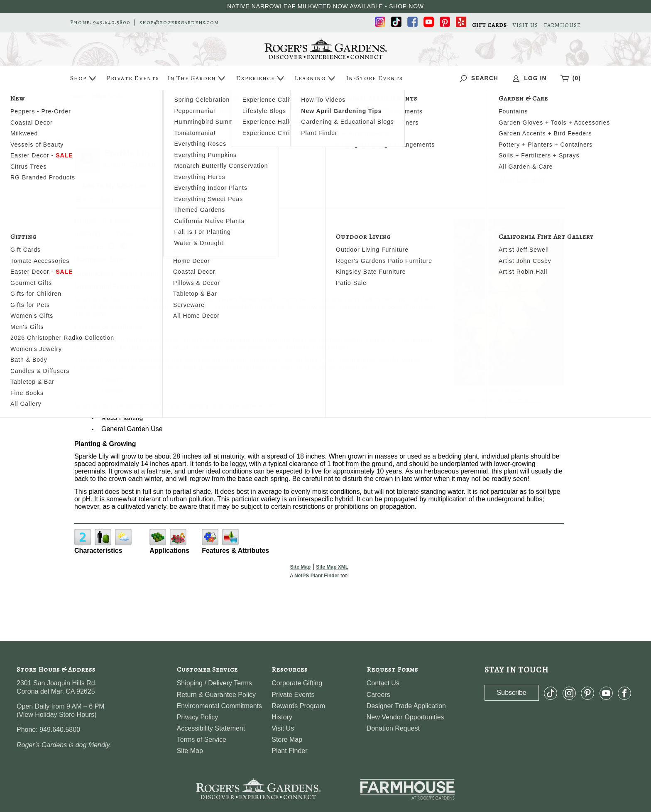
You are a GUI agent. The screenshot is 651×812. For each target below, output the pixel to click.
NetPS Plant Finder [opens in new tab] (317, 576)
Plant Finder (289, 751)
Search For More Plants (522, 158)
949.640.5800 (112, 22)
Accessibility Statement (211, 728)
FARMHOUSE (562, 25)
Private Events (133, 78)
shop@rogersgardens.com (179, 22)
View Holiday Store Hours (56, 715)
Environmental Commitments (219, 706)
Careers (378, 695)
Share (106, 199)
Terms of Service (202, 740)
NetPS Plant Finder (523, 400)
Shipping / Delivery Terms (214, 683)
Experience (261, 78)
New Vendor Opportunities (405, 717)
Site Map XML (332, 567)
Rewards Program (298, 706)
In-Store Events (374, 78)
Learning (316, 78)
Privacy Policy (198, 717)
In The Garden (197, 78)
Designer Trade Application (406, 706)
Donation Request (393, 728)
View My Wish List (522, 169)
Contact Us (383, 683)
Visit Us (283, 728)
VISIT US (525, 25)
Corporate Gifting (297, 683)
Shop (84, 78)
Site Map (300, 567)
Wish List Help (522, 180)
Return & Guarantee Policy (216, 695)
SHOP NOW (406, 6)
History (282, 717)
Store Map (287, 740)
